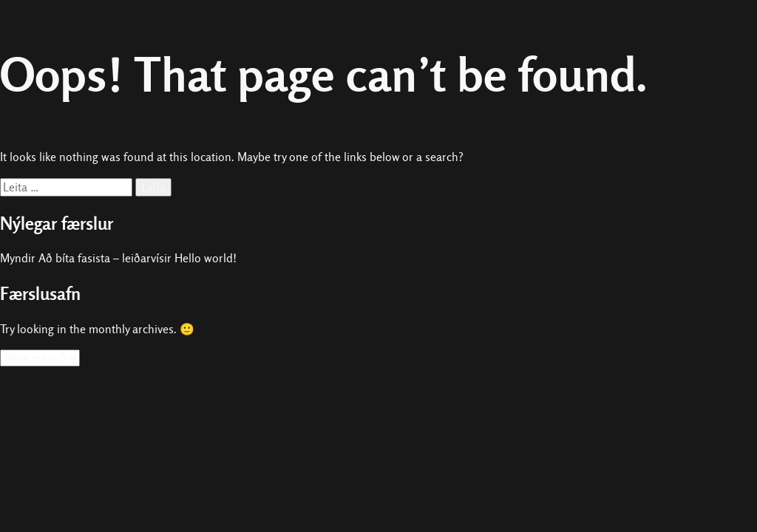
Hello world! (206, 258)
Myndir (18, 258)
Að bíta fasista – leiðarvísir (105, 258)
